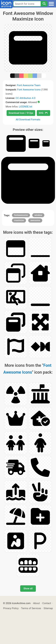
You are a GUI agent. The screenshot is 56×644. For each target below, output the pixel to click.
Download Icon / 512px (21, 113)
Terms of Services (31, 608)
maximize (19, 220)
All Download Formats (28, 119)
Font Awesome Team (29, 85)
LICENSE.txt (25, 107)
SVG (43, 113)
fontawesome (21, 215)
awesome (35, 220)
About (37, 603)
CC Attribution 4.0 (26, 98)
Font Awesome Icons (29, 90)
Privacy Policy (11, 608)
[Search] (44, 4)
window (38, 215)
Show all (28, 589)
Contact (47, 603)
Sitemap (48, 608)
